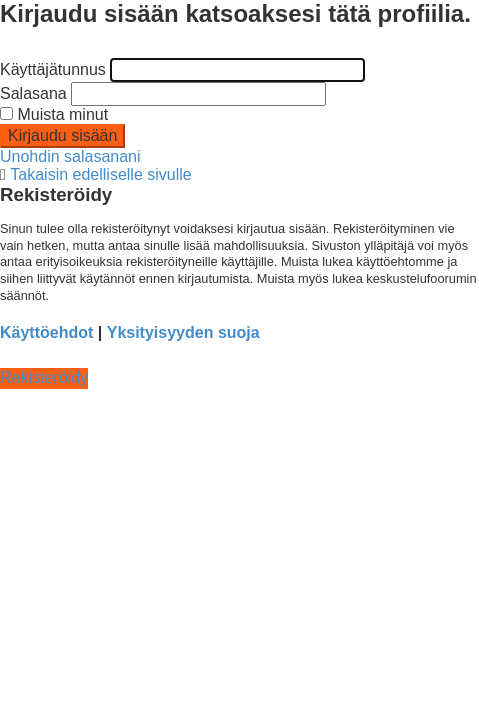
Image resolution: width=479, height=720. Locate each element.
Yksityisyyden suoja (183, 332)
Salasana (33, 93)
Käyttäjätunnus (53, 69)
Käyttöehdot (46, 332)
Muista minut (54, 114)
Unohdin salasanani (70, 156)
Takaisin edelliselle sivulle (100, 174)
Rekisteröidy (44, 377)
